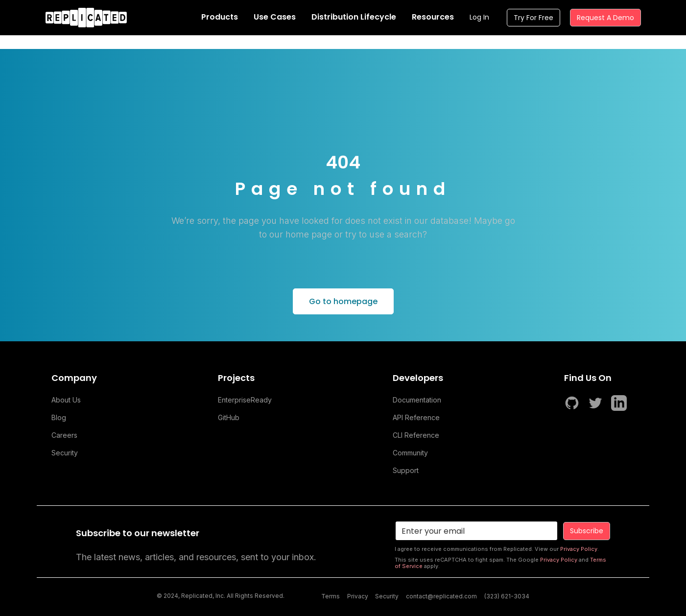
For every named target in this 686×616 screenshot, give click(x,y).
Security (65, 453)
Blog (59, 417)
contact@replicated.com (441, 596)
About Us (66, 400)
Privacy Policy (579, 549)
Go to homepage (343, 301)
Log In (479, 17)
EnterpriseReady (245, 400)
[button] (220, 17)
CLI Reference (416, 435)
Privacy (358, 596)
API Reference (416, 417)
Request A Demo (605, 18)
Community (410, 453)
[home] (86, 18)
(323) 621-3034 (507, 596)
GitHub (229, 417)
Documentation (417, 400)
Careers (64, 435)
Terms (331, 596)
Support (406, 470)
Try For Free (533, 18)
